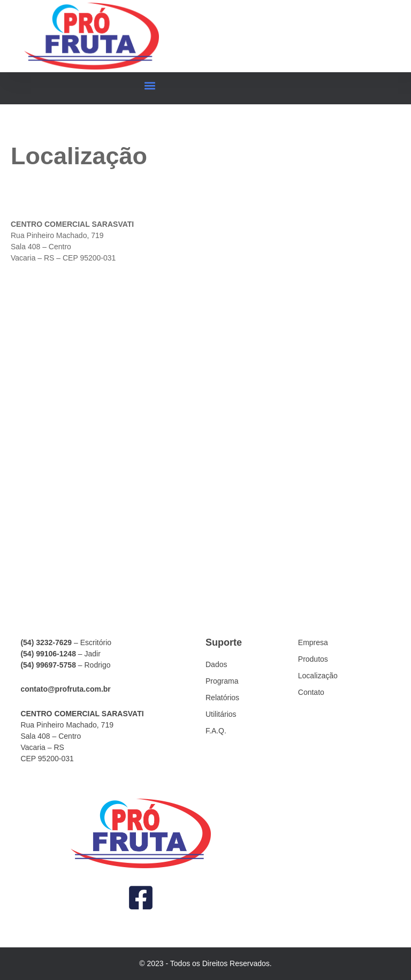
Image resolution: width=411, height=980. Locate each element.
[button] (150, 86)
